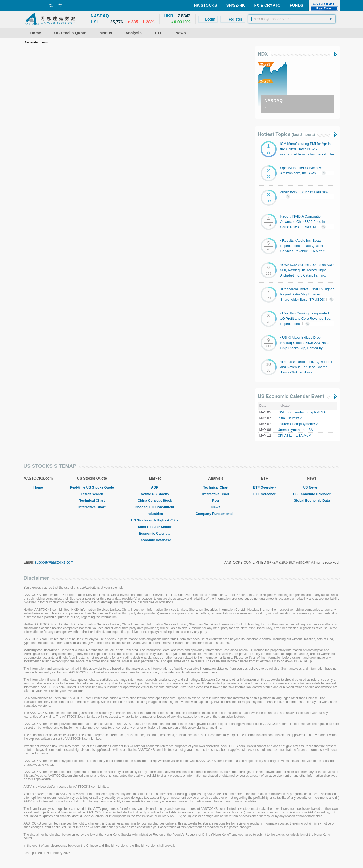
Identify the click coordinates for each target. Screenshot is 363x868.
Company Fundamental (216, 514)
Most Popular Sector (155, 527)
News (216, 507)
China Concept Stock (155, 500)
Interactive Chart (92, 507)
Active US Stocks (155, 494)
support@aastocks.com (54, 562)
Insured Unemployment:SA (298, 424)
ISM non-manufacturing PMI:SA (302, 412)
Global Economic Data (312, 500)
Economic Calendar (155, 533)
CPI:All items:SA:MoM (295, 435)
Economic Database (155, 540)
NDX (263, 54)
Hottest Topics (287, 134)
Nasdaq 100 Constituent (155, 507)
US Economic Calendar (312, 494)
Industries (155, 514)
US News (312, 487)
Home (38, 487)
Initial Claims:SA (290, 418)
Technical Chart (92, 500)
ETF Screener (265, 494)
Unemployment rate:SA (295, 430)
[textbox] (292, 19)
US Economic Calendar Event (291, 396)
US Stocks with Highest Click (155, 520)
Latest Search (92, 494)
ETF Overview (265, 487)
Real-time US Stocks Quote (92, 487)
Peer (216, 500)
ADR (155, 487)
